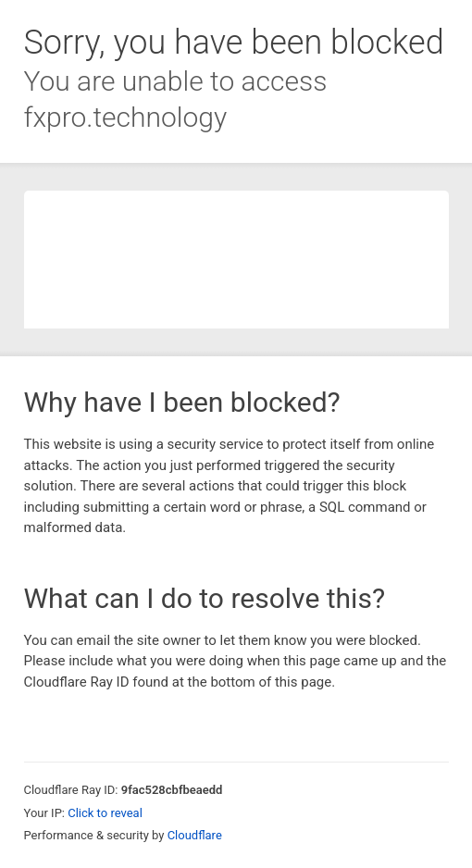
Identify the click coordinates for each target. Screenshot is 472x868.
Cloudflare (195, 835)
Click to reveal (105, 813)
